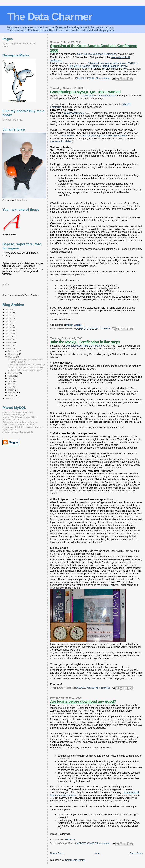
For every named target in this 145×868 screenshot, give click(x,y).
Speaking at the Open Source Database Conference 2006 (25, 361)
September (14, 373)
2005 (9, 398)
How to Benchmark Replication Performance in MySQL (18, 413)
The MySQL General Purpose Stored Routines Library (98, 66)
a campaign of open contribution (98, 96)
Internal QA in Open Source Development (104, 136)
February (13, 392)
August (12, 376)
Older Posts (136, 853)
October (12, 357)
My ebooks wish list (12, 120)
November (13, 354)
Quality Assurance (74, 113)
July (10, 378)
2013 (9, 327)
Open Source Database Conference (97, 54)
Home (97, 853)
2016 (9, 318)
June (11, 381)
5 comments (105, 688)
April (11, 387)
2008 (9, 342)
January (12, 395)
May (11, 384)
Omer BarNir (67, 136)
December (13, 351)
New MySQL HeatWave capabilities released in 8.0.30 (20, 418)
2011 (9, 333)
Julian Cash (21, 200)
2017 (9, 315)
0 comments (105, 78)
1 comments (105, 328)
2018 (9, 312)
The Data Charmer (50, 17)
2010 (9, 336)
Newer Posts (57, 853)
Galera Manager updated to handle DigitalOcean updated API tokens (20, 423)
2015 (9, 321)
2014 (9, 324)
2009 (9, 339)
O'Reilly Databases (75, 325)
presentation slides (61, 141)
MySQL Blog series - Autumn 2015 (19, 43)
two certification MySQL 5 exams (84, 346)
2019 (9, 309)
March (12, 390)
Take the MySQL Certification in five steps (85, 342)
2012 (9, 330)
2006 (9, 348)
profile (6, 285)
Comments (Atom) (75, 860)
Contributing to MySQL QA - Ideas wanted (85, 92)
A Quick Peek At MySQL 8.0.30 (18, 432)
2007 (9, 345)
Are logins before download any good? (83, 701)
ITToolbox (71, 840)
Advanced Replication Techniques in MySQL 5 (113, 63)
